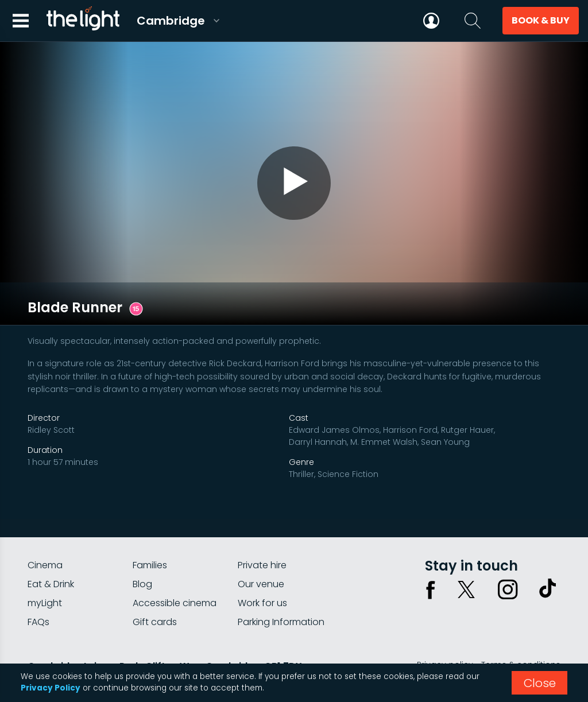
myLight (45, 565)
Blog (142, 546)
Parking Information (281, 583)
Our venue (261, 546)
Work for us (262, 565)
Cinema (45, 527)
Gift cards (155, 583)
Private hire (262, 527)
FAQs (38, 583)
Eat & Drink (51, 546)
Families (150, 527)
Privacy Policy (51, 688)
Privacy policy (445, 626)
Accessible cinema (175, 565)
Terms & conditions (521, 626)
